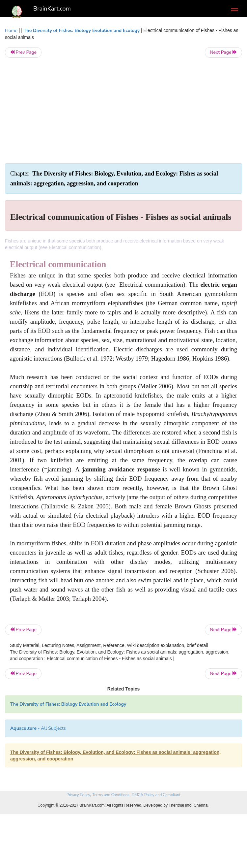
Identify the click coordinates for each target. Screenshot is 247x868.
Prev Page (23, 52)
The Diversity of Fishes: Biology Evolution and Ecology (82, 31)
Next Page (223, 52)
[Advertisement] (123, 111)
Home (11, 31)
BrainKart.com (52, 9)
